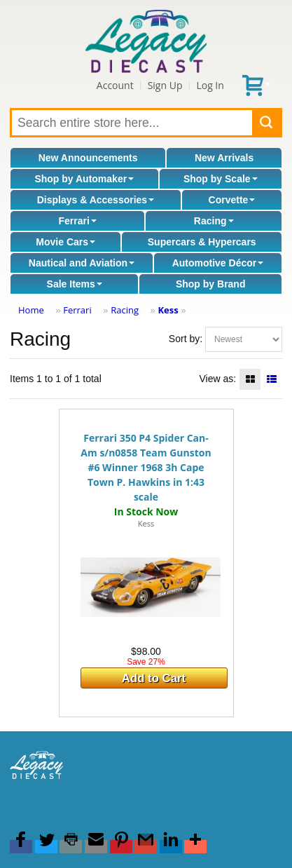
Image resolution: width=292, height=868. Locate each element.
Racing (214, 221)
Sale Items (75, 284)
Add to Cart (154, 678)
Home (31, 310)
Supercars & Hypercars (202, 242)
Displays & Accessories (96, 200)
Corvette (232, 200)
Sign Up (165, 85)
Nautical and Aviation (82, 263)
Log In (210, 85)
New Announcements (88, 158)
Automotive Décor (218, 263)
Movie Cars (65, 242)
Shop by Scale (221, 179)
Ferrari (77, 221)
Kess (168, 310)
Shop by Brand (211, 284)
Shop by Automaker (84, 179)
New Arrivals (224, 158)
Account (115, 85)
